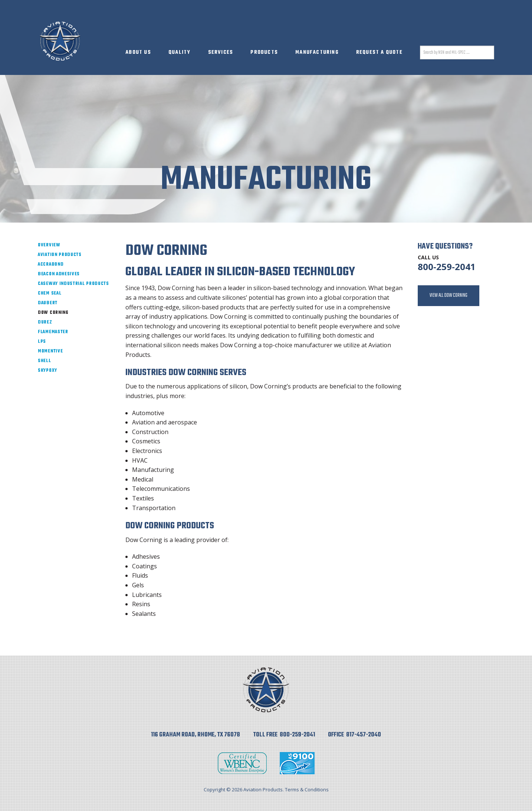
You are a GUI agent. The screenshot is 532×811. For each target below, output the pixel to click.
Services (221, 52)
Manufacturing (317, 52)
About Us (138, 52)
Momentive (50, 351)
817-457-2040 (364, 735)
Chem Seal (50, 293)
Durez (45, 322)
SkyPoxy (47, 371)
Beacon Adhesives (59, 274)
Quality (179, 52)
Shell (45, 361)
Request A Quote (379, 52)
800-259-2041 (447, 267)
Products (264, 52)
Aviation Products (60, 255)
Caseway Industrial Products (73, 284)
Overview (49, 245)
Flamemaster (53, 332)
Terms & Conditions (307, 789)
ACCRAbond (51, 265)
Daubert (48, 303)
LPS (42, 342)
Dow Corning (53, 313)
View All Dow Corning (449, 295)
